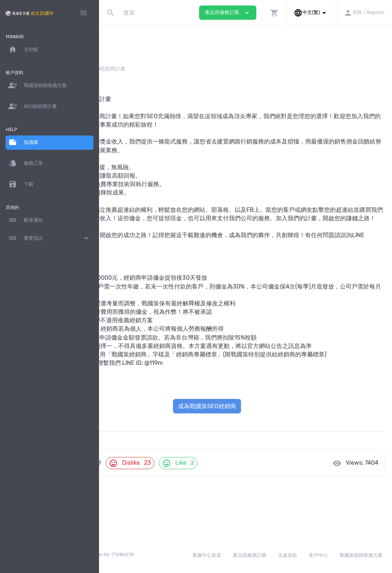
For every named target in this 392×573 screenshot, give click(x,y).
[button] (274, 13)
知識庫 (120, 69)
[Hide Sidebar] (84, 13)
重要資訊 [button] (50, 238)
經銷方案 (147, 69)
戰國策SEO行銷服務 (133, 414)
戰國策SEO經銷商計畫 (135, 405)
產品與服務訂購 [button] (228, 13)
